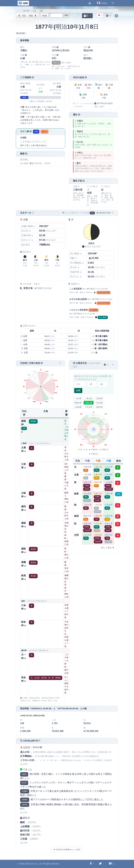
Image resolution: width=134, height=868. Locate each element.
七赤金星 (78, 407)
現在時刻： (22, 33)
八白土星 (89, 407)
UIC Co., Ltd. (36, 864)
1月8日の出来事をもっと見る (67, 850)
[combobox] (100, 15)
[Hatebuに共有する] (110, 864)
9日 (33, 16)
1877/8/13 (77, 314)
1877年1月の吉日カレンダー (104, 105)
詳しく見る (108, 548)
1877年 (26, 11)
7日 (22, 16)
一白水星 (78, 399)
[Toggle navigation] (90, 3)
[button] (113, 3)
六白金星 (99, 403)
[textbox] (100, 15)
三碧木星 (99, 399)
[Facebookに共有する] (91, 864)
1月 (35, 11)
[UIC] (23, 3)
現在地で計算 (104, 213)
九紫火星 (99, 407)
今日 (45, 16)
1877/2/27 (38, 288)
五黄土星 (89, 403)
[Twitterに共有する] (100, 864)
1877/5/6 (95, 299)
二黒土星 (89, 399)
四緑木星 (78, 403)
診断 (78, 390)
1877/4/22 (90, 289)
